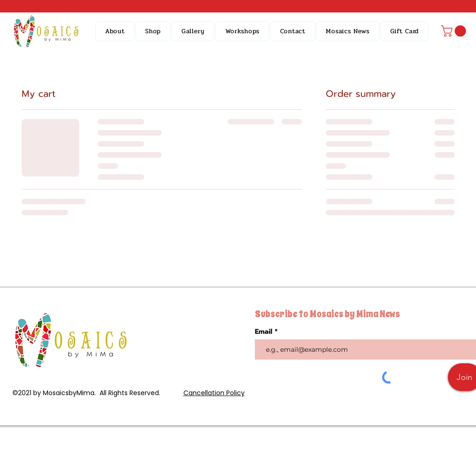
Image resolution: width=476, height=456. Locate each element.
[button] (153, 31)
